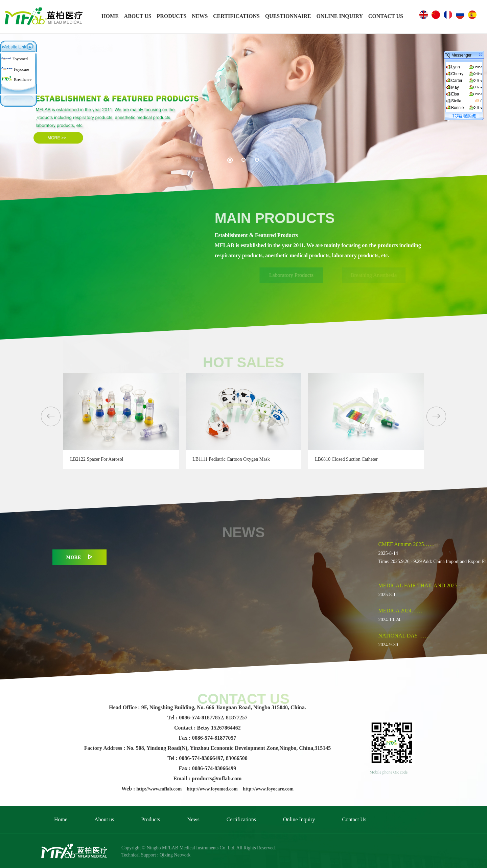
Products (150, 819)
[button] (51, 416)
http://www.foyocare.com (268, 789)
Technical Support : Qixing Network (156, 855)
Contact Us (354, 819)
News (193, 819)
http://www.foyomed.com (213, 789)
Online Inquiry (299, 819)
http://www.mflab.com (159, 789)
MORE (79, 557)
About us (104, 819)
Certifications (241, 819)
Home (61, 819)
